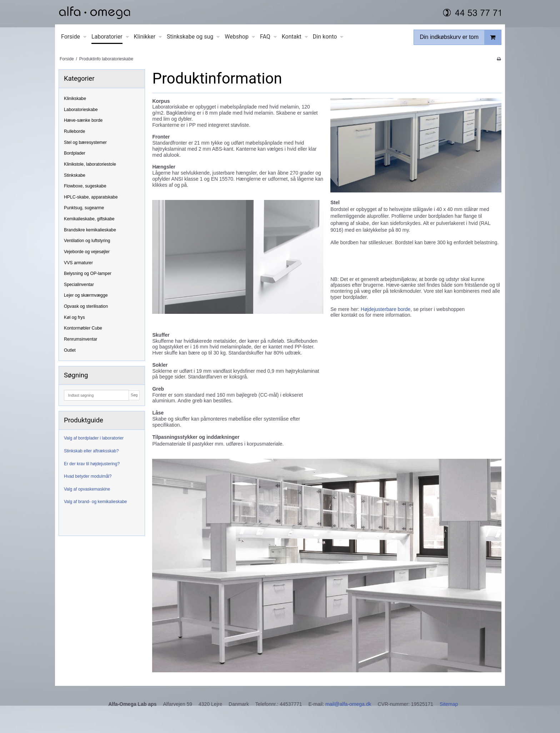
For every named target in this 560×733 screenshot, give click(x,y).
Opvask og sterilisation (86, 306)
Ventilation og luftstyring (87, 241)
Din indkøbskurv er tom (460, 37)
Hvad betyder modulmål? (88, 476)
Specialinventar (79, 285)
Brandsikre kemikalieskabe (90, 230)
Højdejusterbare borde (386, 309)
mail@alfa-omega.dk (348, 704)
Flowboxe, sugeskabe (85, 186)
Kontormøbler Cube (83, 328)
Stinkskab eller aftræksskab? (91, 451)
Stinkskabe (75, 175)
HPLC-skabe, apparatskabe (91, 197)
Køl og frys (74, 317)
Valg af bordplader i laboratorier (94, 438)
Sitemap (449, 704)
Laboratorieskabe (81, 110)
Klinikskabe (75, 99)
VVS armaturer (78, 263)
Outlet (70, 350)
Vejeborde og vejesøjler (87, 252)
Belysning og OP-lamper (88, 273)
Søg (134, 395)
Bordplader (75, 153)
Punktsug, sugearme (84, 208)
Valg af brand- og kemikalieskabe (96, 502)
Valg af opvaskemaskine (87, 489)
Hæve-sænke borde (83, 120)
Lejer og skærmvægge (86, 295)
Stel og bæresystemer (85, 142)
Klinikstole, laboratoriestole (90, 164)
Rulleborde (74, 131)
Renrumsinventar (81, 339)
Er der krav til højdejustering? (92, 464)
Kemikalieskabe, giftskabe (89, 219)
